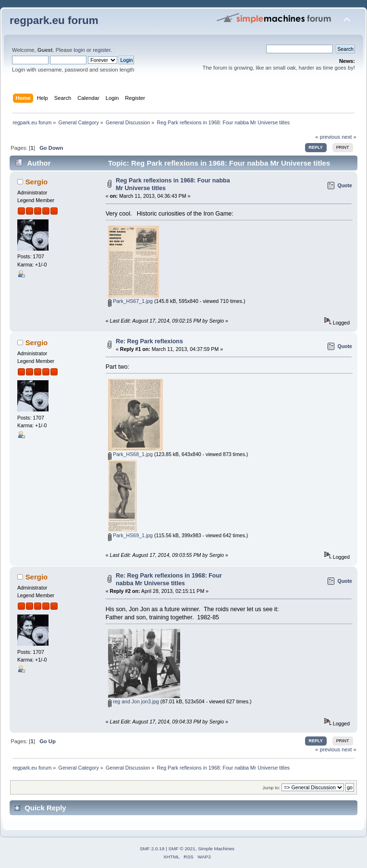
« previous (328, 137)
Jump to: (271, 788)
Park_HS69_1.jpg (130, 535)
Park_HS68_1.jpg (130, 454)
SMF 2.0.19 (152, 849)
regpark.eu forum (54, 20)
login (79, 50)
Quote (345, 185)
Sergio (37, 182)
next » (349, 137)
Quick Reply (45, 808)
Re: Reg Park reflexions (149, 341)
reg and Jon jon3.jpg (134, 701)
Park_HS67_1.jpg (130, 301)
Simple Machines (216, 849)
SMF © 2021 (182, 849)
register (102, 50)
